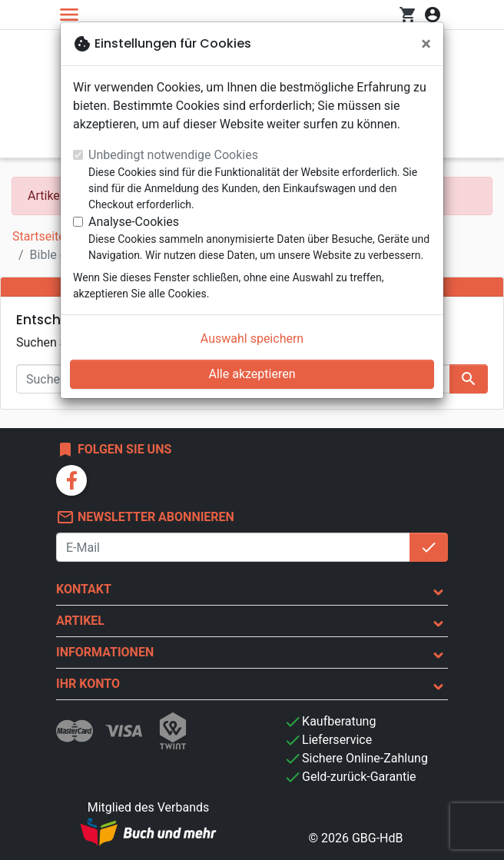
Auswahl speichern (252, 339)
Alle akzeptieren (252, 374)
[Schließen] (426, 44)
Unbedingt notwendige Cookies (173, 155)
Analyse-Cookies (134, 222)
